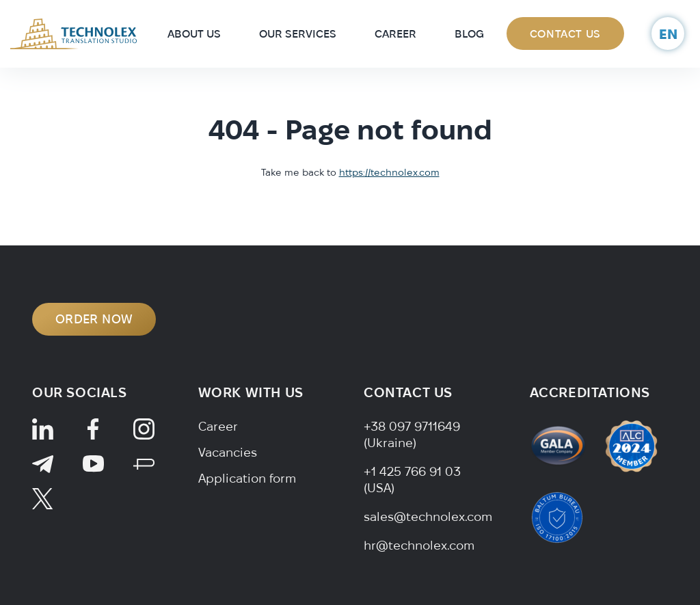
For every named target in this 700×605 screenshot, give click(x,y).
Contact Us (565, 33)
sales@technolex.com (428, 516)
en (668, 34)
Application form (247, 478)
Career (395, 33)
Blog (469, 33)
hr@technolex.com (419, 545)
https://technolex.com (389, 172)
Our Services (298, 33)
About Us (194, 33)
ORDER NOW (94, 319)
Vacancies (228, 452)
